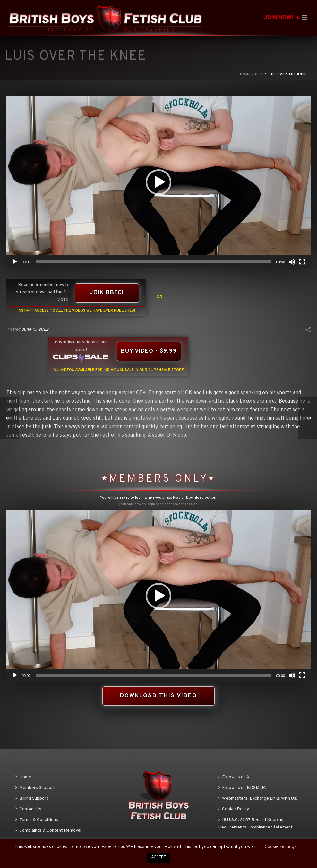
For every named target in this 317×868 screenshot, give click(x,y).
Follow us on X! (234, 777)
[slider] (154, 262)
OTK (259, 74)
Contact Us (28, 809)
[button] (158, 182)
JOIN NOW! (282, 18)
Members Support (35, 788)
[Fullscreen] (302, 262)
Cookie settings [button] (281, 847)
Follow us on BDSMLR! (242, 788)
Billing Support (32, 798)
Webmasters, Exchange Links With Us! (258, 798)
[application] (158, 182)
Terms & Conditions (37, 820)
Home (245, 74)
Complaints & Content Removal (48, 831)
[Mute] (292, 262)
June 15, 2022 (35, 329)
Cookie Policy (234, 809)
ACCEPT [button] (158, 857)
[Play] (15, 262)
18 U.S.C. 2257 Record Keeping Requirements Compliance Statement (255, 824)
